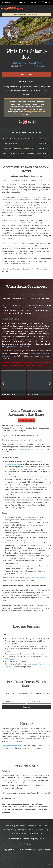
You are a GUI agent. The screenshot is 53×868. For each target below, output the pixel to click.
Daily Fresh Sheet (26, 844)
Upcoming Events (27, 132)
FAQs (40, 440)
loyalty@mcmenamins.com (35, 578)
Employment (23, 829)
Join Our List (20, 826)
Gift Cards (27, 833)
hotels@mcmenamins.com (35, 112)
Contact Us (39, 66)
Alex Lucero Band (10, 144)
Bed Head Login (27, 420)
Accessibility (17, 833)
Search (26, 707)
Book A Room (27, 74)
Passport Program (34, 826)
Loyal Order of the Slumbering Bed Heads (28, 665)
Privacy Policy (43, 829)
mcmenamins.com (22, 449)
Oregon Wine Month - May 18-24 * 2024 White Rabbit (24, 139)
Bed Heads (24, 3)
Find (33, 3)
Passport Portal (9, 3)
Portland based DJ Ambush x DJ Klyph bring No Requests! (26, 153)
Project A (42, 839)
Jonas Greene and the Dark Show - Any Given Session (24, 149)
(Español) (32, 829)
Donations (38, 833)
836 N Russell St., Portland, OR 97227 (26, 63)
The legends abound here (11, 746)
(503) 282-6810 (15, 66)
